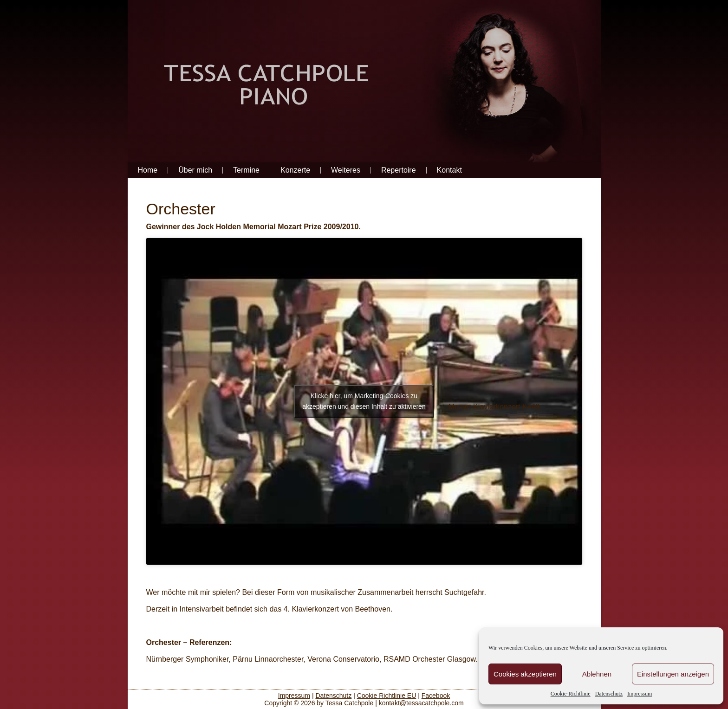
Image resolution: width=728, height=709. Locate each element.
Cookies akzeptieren (525, 674)
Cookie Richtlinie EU (387, 696)
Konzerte (295, 170)
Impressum (640, 694)
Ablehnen (597, 674)
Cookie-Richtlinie (571, 694)
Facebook (436, 696)
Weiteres (346, 170)
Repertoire (399, 170)
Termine (246, 170)
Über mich (195, 170)
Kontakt (449, 170)
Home (148, 170)
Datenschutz (609, 694)
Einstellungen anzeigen (673, 674)
